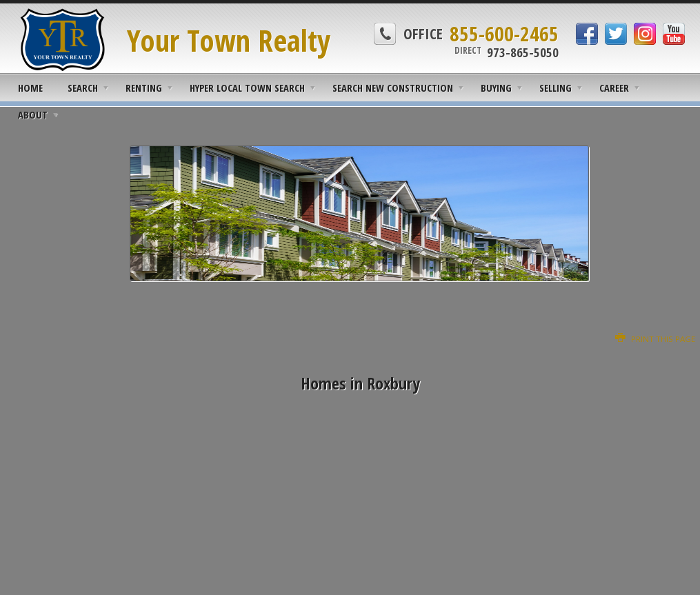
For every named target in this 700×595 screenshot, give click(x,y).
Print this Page (655, 339)
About (33, 114)
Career (614, 88)
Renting (144, 88)
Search (83, 88)
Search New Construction (393, 88)
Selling (556, 88)
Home (30, 88)
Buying (496, 88)
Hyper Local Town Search (247, 88)
